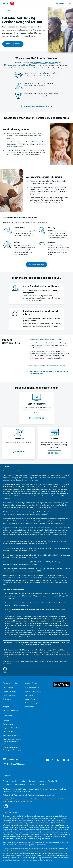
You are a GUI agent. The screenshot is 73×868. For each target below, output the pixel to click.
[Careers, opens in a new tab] (41, 781)
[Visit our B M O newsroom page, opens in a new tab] (69, 760)
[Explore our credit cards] (13, 699)
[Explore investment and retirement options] (13, 711)
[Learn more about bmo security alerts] (35, 699)
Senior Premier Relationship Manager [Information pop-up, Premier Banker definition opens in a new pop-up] (45, 63)
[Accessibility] (7, 785)
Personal (7, 10)
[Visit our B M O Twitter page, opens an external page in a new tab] (53, 760)
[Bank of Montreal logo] (9, 3)
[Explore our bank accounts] (13, 688)
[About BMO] (32, 785)
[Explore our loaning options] (13, 703)
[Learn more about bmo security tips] (35, 707)
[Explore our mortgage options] (13, 707)
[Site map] (32, 781)
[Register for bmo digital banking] (13, 728)
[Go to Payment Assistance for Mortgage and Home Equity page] (13, 749)
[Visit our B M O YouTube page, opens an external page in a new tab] (47, 760)
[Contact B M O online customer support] (21, 760)
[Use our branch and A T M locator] (21, 764)
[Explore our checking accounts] (13, 692)
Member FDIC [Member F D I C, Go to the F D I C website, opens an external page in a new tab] (25, 801)
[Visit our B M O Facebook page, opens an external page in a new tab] (58, 760)
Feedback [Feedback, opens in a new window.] (43, 785)
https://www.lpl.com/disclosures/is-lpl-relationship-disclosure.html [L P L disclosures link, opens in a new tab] (33, 610)
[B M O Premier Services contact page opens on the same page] (37, 418)
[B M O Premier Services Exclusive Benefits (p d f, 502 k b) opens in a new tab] (36, 106)
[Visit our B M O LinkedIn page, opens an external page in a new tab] (63, 760)
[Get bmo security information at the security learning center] (35, 703)
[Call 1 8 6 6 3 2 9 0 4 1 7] (19, 452)
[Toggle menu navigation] (70, 3)
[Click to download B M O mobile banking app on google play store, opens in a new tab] (61, 685)
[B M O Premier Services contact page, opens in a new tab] (13, 44)
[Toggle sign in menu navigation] (60, 3)
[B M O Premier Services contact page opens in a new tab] (37, 264)
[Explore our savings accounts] (13, 695)
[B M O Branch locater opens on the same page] (54, 453)
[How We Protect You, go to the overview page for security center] (35, 688)
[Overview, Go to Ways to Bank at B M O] (13, 720)
